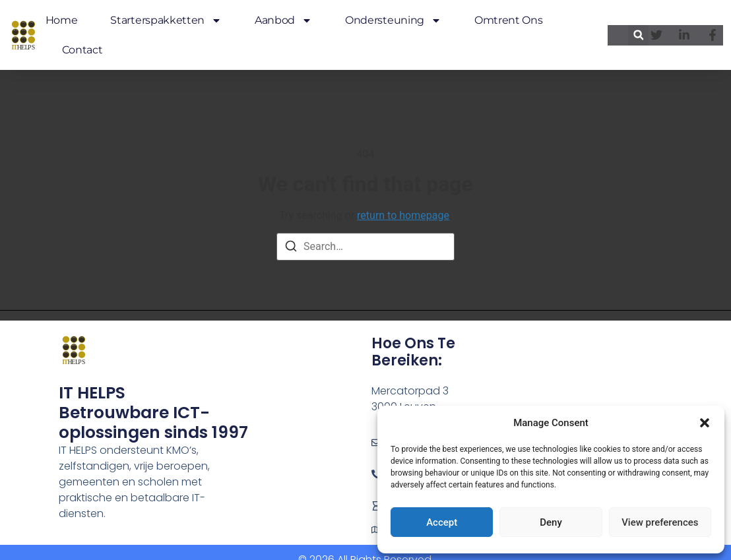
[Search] (291, 248)
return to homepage (403, 215)
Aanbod (283, 20)
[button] (705, 423)
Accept (442, 522)
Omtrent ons (508, 20)
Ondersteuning (393, 20)
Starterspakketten (166, 20)
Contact (82, 50)
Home (62, 20)
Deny (551, 522)
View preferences (660, 522)
